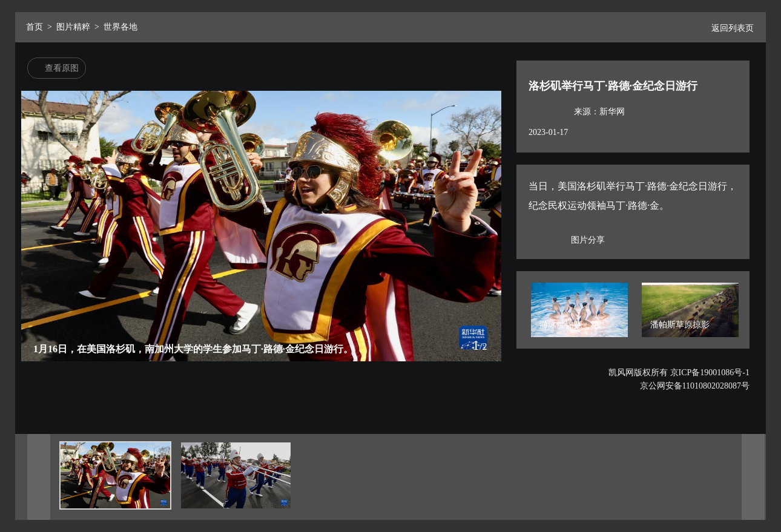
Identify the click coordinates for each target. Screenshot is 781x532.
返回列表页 (728, 28)
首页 (35, 27)
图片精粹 (73, 27)
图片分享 (588, 240)
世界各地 (120, 27)
